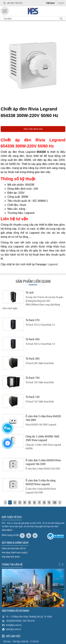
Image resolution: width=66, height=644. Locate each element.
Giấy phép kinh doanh (11, 557)
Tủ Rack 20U (33, 358)
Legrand (53, 264)
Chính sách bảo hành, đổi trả (14, 548)
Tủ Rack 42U (33, 339)
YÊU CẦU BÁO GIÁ (33, 129)
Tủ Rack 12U (33, 397)
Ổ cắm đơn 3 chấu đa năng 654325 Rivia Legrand (40, 482)
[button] (5, 11)
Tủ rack (30, 292)
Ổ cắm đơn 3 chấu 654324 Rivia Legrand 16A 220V (43, 462)
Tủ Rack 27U (33, 320)
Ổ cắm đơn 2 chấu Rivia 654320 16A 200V (43, 418)
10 (55, 502)
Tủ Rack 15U (33, 378)
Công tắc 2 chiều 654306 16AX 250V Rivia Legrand (42, 438)
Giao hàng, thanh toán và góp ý (15, 552)
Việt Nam (50, 3)
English (61, 3)
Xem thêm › (7, 530)
